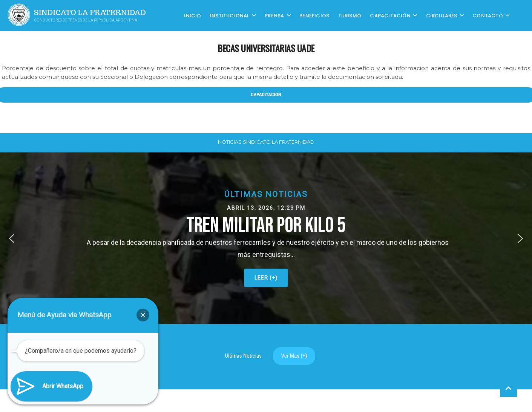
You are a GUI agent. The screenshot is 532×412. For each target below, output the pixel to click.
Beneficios (314, 15)
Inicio (192, 15)
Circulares (442, 15)
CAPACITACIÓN (390, 15)
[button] (266, 238)
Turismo (350, 15)
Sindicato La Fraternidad (90, 13)
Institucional (230, 15)
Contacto (488, 15)
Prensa (274, 15)
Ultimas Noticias (244, 356)
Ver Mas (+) (294, 356)
